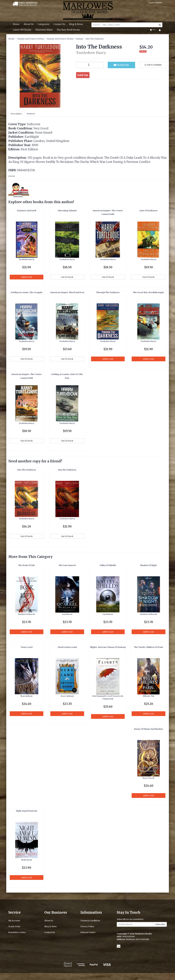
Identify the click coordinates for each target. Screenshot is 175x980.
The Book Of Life (27, 565)
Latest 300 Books (22, 30)
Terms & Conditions (90, 921)
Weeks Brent (27, 860)
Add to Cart (27, 277)
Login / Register (156, 3)
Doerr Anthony (67, 696)
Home (16, 24)
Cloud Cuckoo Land (67, 647)
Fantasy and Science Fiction (31, 39)
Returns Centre (88, 932)
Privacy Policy (87, 926)
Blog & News (76, 24)
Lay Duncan (67, 614)
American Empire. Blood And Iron (67, 292)
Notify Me (121, 65)
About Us (29, 24)
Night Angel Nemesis (26, 811)
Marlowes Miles (44, 30)
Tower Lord (27, 647)
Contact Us (59, 24)
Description (16, 114)
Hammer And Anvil (27, 211)
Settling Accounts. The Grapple (27, 292)
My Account (14, 921)
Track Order (14, 926)
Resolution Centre (17, 932)
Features (31, 114)
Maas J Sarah (148, 778)
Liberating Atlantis (67, 211)
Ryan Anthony (27, 696)
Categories (43, 24)
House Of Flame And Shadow (148, 729)
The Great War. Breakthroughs (148, 292)
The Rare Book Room (68, 30)
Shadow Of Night (148, 565)
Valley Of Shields (108, 565)
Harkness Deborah (26, 614)
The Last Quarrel (67, 565)
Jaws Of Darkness (149, 211)
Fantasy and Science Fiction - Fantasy (65, 39)
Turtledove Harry (27, 259)
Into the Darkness (67, 470)
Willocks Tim (149, 696)
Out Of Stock (67, 277)
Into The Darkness (95, 39)
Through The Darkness (108, 292)
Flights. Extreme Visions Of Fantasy (108, 647)
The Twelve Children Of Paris (149, 647)
